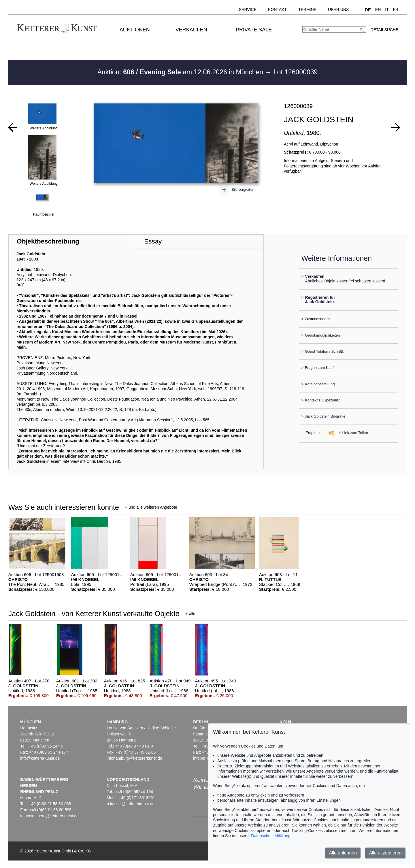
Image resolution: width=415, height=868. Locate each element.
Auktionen (135, 30)
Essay (153, 241)
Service (248, 10)
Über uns (338, 10)
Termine (307, 10)
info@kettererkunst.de (40, 758)
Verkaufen (191, 30)
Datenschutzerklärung (271, 836)
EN (378, 10)
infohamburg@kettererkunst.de (134, 758)
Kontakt (277, 10)
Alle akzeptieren (385, 853)
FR (396, 10)
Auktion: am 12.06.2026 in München (181, 72)
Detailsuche (384, 30)
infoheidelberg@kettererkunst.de (49, 816)
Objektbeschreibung (48, 241)
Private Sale (254, 30)
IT (387, 10)
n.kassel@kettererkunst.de (131, 804)
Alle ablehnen (343, 853)
